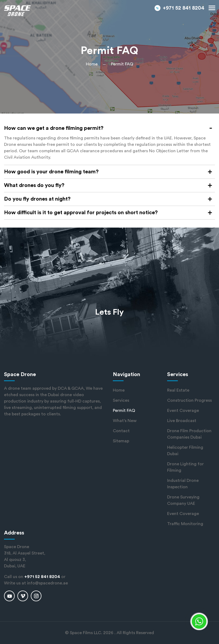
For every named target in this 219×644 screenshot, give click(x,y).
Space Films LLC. (86, 633)
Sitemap (121, 441)
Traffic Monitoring (185, 524)
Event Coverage (183, 411)
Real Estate (178, 390)
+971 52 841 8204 (184, 8)
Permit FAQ (124, 411)
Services (121, 400)
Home (92, 64)
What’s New (125, 421)
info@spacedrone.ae (47, 583)
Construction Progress (189, 400)
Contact (121, 431)
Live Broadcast (182, 421)
